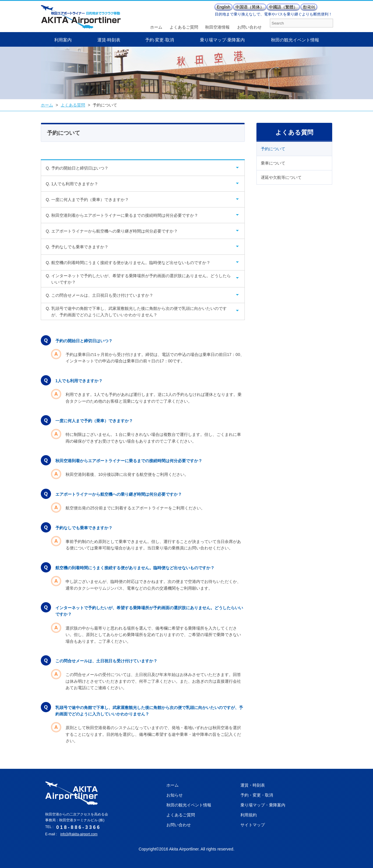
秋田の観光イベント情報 (295, 40)
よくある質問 (73, 105)
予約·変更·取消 (159, 40)
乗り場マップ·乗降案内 (222, 40)
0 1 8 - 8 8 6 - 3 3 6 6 (78, 827)
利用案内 (63, 40)
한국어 (309, 7)
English (224, 7)
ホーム (47, 105)
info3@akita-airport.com (79, 834)
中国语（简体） (250, 7)
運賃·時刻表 (109, 40)
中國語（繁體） (283, 7)
